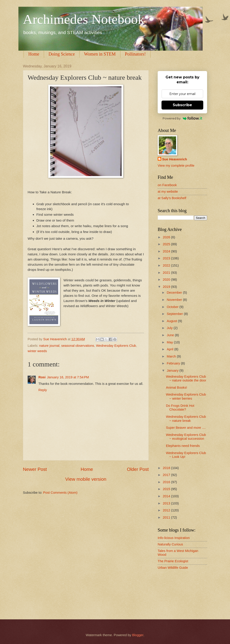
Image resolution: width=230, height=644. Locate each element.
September (175, 314)
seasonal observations (78, 346)
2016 (167, 482)
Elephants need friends (183, 446)
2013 (167, 503)
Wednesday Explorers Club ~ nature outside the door (186, 379)
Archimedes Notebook (84, 19)
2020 (167, 280)
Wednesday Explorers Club (116, 346)
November (175, 300)
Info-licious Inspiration (174, 538)
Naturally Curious (170, 544)
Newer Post (35, 469)
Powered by (182, 118)
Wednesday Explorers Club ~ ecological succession (186, 437)
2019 (167, 287)
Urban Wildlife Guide (173, 568)
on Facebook (167, 185)
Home (34, 54)
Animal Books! (177, 388)
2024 (167, 251)
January (173, 370)
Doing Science (62, 54)
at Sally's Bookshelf (172, 198)
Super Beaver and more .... (186, 428)
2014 (167, 496)
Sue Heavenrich (175, 159)
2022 (167, 265)
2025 (167, 244)
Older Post (138, 469)
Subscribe (182, 105)
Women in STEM (100, 54)
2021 (167, 273)
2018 (167, 468)
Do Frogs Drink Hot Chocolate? (180, 408)
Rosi (42, 377)
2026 (167, 237)
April (170, 349)
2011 (167, 517)
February (174, 363)
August (172, 321)
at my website (168, 192)
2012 (167, 510)
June (171, 335)
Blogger (138, 635)
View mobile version (86, 479)
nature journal (49, 346)
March (172, 356)
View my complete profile (176, 166)
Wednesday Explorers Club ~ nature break (186, 419)
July (170, 328)
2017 (167, 475)
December (175, 293)
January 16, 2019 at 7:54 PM (68, 377)
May (170, 342)
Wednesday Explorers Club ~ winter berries (186, 396)
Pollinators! (135, 54)
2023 (167, 258)
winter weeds (37, 351)
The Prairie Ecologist (173, 561)
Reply (43, 390)
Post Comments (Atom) (60, 493)
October (173, 307)
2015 (167, 489)
